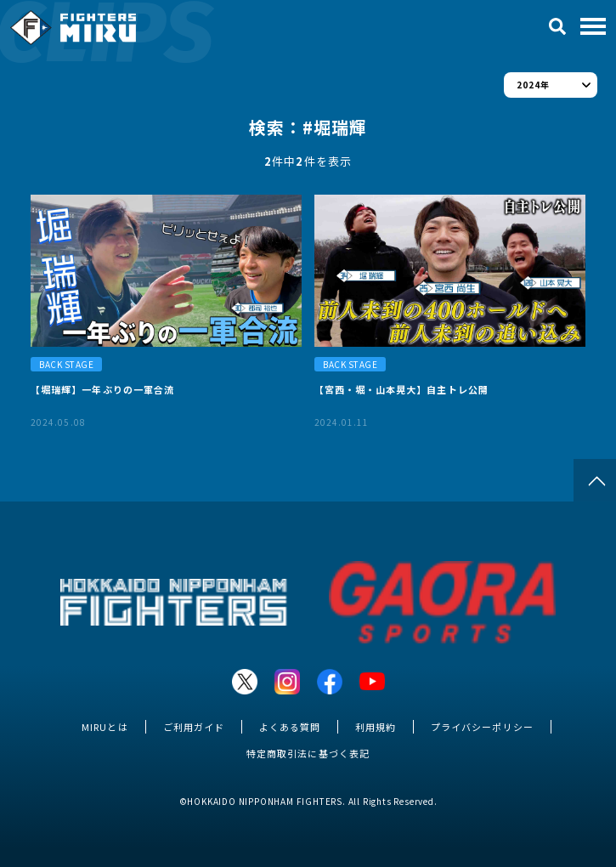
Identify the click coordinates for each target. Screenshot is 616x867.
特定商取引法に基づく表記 (308, 753)
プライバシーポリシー (482, 727)
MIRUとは (105, 727)
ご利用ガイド (194, 727)
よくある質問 (290, 727)
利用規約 (376, 727)
